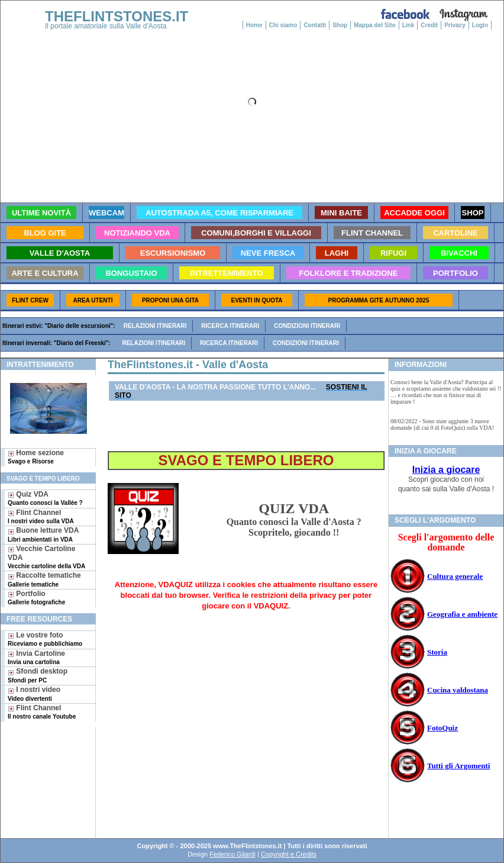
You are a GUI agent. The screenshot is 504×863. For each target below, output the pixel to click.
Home (254, 25)
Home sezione (36, 457)
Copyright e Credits (289, 854)
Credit (429, 25)
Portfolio (36, 598)
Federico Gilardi (232, 854)
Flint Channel (41, 516)
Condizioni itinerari (307, 326)
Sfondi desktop (38, 675)
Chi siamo (283, 25)
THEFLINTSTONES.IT (117, 16)
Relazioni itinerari (155, 326)
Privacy (455, 25)
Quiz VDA (45, 498)
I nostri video (34, 693)
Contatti (315, 25)
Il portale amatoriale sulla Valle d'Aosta (106, 26)
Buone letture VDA (43, 534)
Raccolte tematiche (44, 579)
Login (480, 25)
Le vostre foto (45, 639)
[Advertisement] (43, 766)
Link (408, 25)
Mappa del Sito (375, 25)
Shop (340, 25)
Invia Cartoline (36, 657)
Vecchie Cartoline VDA (46, 557)
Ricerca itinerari (230, 326)
